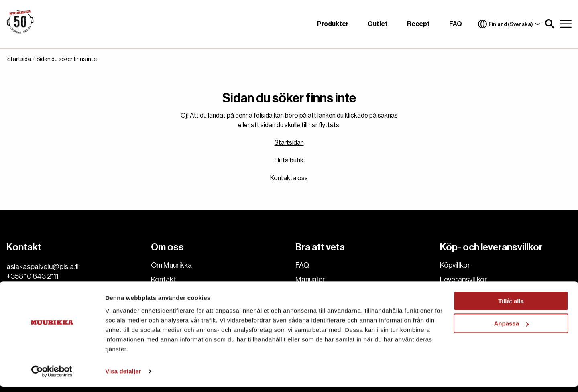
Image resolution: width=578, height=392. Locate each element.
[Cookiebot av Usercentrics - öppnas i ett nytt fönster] (52, 376)
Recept (418, 24)
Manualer (310, 280)
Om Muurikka (171, 265)
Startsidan (289, 143)
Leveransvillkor (464, 280)
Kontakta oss (289, 178)
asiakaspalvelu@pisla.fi (43, 267)
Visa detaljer (123, 376)
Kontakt (164, 280)
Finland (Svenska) (509, 24)
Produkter (333, 24)
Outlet (378, 24)
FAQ (456, 24)
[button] (550, 24)
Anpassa (511, 328)
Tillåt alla (511, 306)
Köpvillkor (455, 265)
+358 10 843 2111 (33, 276)
